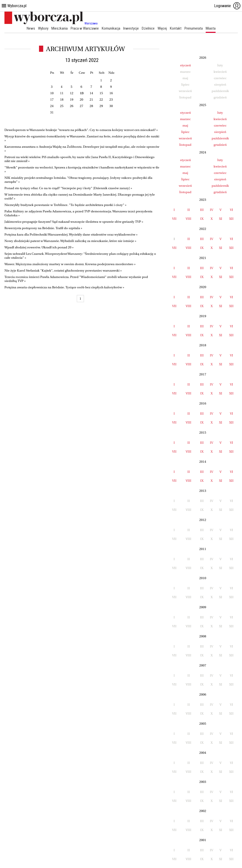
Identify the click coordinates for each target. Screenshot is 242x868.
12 (72, 93)
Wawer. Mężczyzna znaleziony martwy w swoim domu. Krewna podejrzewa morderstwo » (70, 264)
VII (174, 219)
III (202, 210)
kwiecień (220, 119)
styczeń (185, 65)
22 (101, 100)
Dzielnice (148, 28)
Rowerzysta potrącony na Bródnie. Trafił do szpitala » (43, 228)
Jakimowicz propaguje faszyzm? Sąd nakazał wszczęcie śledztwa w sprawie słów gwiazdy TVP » (74, 222)
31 (52, 112)
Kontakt (176, 28)
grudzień (220, 145)
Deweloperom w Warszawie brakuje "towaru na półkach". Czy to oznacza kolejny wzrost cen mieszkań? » (81, 130)
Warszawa (91, 23)
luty (220, 113)
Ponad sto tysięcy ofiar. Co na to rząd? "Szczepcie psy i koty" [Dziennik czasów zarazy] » (68, 188)
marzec (185, 119)
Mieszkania (60, 28)
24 (52, 106)
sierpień (220, 132)
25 (62, 106)
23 (111, 100)
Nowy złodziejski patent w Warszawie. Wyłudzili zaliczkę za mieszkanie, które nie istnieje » (70, 241)
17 (52, 100)
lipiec (185, 132)
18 (62, 100)
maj (185, 125)
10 (52, 93)
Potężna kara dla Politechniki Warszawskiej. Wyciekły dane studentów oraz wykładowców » (71, 234)
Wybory (43, 28)
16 (111, 93)
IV (212, 210)
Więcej (162, 28)
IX (202, 219)
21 (91, 100)
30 (111, 106)
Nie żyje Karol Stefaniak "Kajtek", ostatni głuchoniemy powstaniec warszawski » (63, 270)
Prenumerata (194, 28)
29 (101, 106)
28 (91, 106)
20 (81, 100)
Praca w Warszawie (85, 28)
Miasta (211, 28)
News (31, 28)
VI (232, 210)
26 (72, 106)
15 (101, 93)
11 (62, 93)
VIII (189, 219)
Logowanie (227, 6)
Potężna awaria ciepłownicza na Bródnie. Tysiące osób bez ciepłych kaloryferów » (64, 287)
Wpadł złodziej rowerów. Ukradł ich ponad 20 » (39, 247)
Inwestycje (131, 28)
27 (81, 106)
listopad (185, 145)
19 (72, 100)
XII (231, 219)
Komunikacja (111, 28)
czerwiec (220, 125)
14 (91, 93)
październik (220, 138)
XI (221, 219)
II (189, 210)
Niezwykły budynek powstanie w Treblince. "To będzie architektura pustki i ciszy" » (65, 205)
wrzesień (185, 138)
